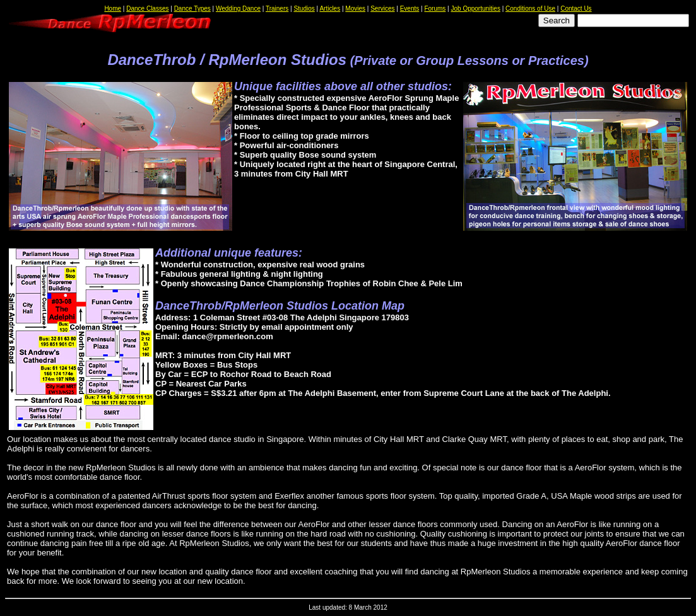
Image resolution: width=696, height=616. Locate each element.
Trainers (277, 9)
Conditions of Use (530, 9)
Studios (304, 9)
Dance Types (192, 9)
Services (382, 9)
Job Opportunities (476, 9)
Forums (435, 9)
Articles (330, 9)
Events (410, 9)
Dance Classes (147, 9)
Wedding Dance (238, 9)
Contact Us (576, 9)
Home (113, 9)
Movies (355, 9)
